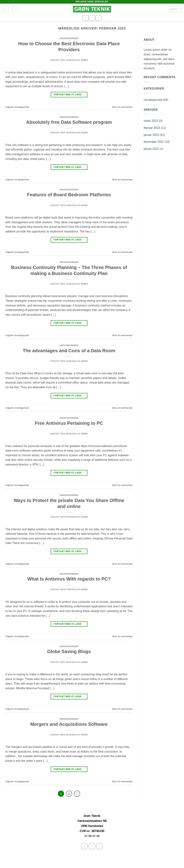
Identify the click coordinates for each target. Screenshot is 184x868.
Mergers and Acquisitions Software (69, 724)
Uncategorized (69, 38)
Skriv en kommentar (122, 107)
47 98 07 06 (92, 836)
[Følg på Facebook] (85, 18)
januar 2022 (151, 149)
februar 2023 (152, 128)
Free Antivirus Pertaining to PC (69, 423)
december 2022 (154, 142)
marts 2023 (151, 121)
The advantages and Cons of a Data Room (69, 351)
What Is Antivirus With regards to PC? (69, 579)
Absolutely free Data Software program (69, 122)
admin (84, 60)
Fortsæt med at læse (69, 95)
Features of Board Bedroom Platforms (69, 195)
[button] (6, 9)
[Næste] (77, 794)
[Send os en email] (92, 18)
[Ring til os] (99, 18)
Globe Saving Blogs (69, 651)
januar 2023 (151, 135)
